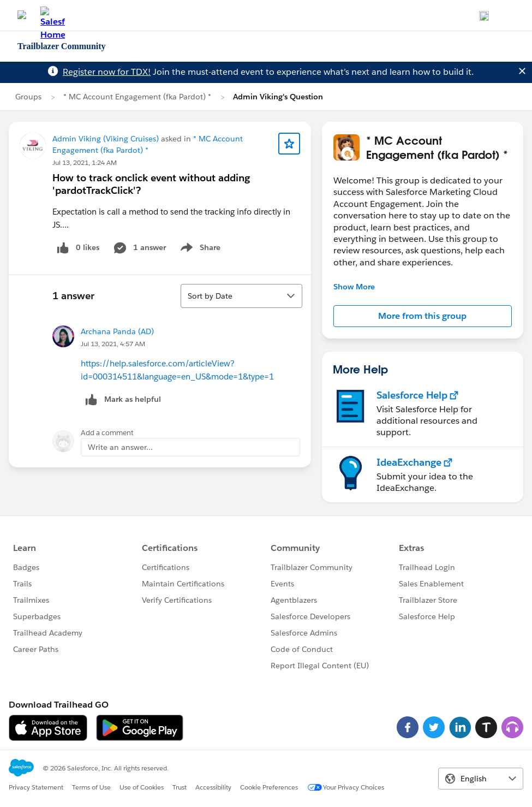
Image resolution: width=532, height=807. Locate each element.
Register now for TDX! (107, 72)
